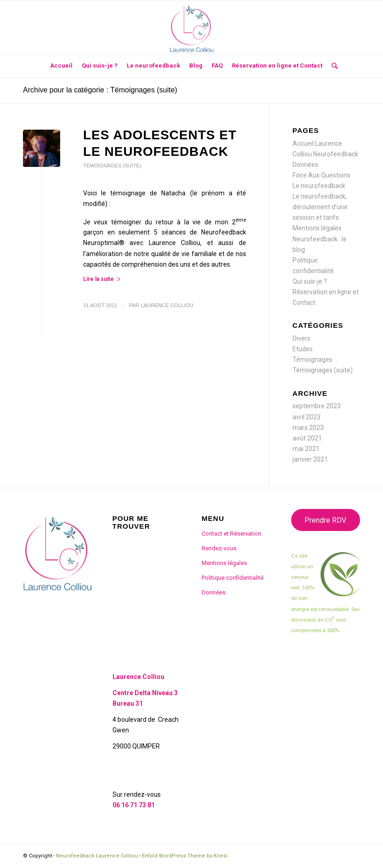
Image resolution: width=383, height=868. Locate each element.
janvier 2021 (310, 459)
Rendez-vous (219, 548)
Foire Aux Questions (321, 175)
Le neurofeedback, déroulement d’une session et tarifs (320, 207)
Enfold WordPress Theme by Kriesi (185, 856)
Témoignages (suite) (112, 166)
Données (305, 165)
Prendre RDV (325, 520)
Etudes (303, 349)
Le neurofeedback (319, 186)
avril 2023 (307, 417)
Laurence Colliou (167, 305)
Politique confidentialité (233, 578)
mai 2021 (306, 449)
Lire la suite (103, 279)
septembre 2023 (317, 406)
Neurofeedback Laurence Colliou (97, 856)
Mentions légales (317, 228)
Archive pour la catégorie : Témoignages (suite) (100, 90)
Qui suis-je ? (310, 281)
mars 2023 (308, 428)
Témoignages (313, 360)
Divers (301, 338)
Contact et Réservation (231, 534)
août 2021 (307, 438)
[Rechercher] (332, 66)
